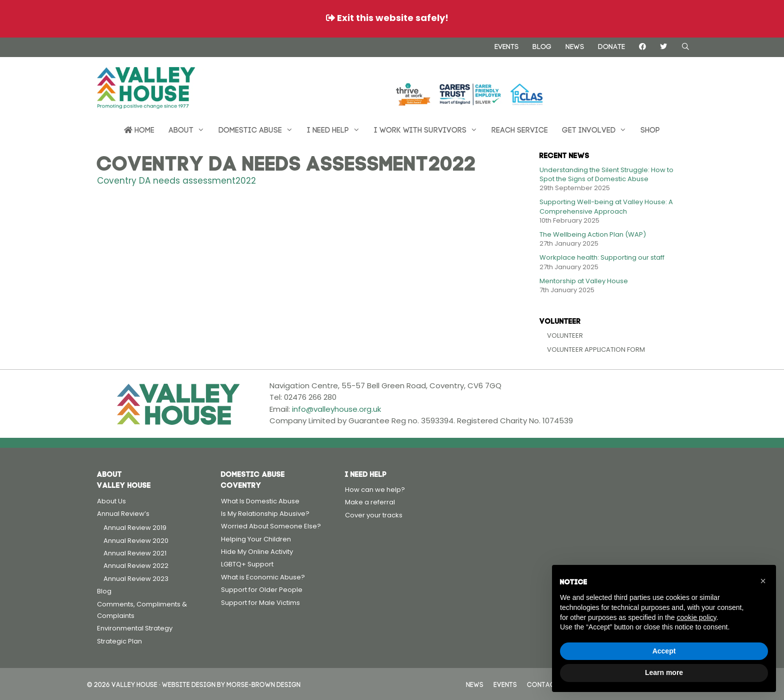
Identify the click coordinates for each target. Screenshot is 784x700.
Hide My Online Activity (257, 552)
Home (139, 129)
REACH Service (520, 129)
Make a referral (370, 502)
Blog (542, 46)
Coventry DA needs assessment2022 (176, 181)
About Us (111, 501)
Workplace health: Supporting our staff (602, 257)
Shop (650, 129)
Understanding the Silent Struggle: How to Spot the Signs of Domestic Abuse (606, 174)
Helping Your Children (256, 539)
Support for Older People (262, 590)
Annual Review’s (123, 514)
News (575, 46)
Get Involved (598, 129)
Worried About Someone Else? (271, 526)
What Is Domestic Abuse (260, 501)
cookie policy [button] (696, 617)
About (190, 129)
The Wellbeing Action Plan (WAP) (593, 234)
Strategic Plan (119, 641)
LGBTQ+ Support (247, 564)
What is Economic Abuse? (263, 577)
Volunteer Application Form (596, 349)
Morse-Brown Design (263, 684)
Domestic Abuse (259, 129)
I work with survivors (429, 129)
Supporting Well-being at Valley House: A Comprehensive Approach (606, 206)
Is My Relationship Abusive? (265, 514)
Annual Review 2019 (135, 528)
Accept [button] (664, 651)
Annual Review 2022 (136, 566)
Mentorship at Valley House (584, 281)
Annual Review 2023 (136, 579)
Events (506, 46)
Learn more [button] (664, 672)
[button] (763, 581)
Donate (611, 46)
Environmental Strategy (135, 628)
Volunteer (565, 335)
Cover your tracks (374, 515)
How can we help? (375, 490)
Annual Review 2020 (136, 541)
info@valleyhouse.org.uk (336, 409)
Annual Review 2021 (135, 553)
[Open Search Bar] (685, 46)
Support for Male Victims (260, 603)
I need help (337, 129)
